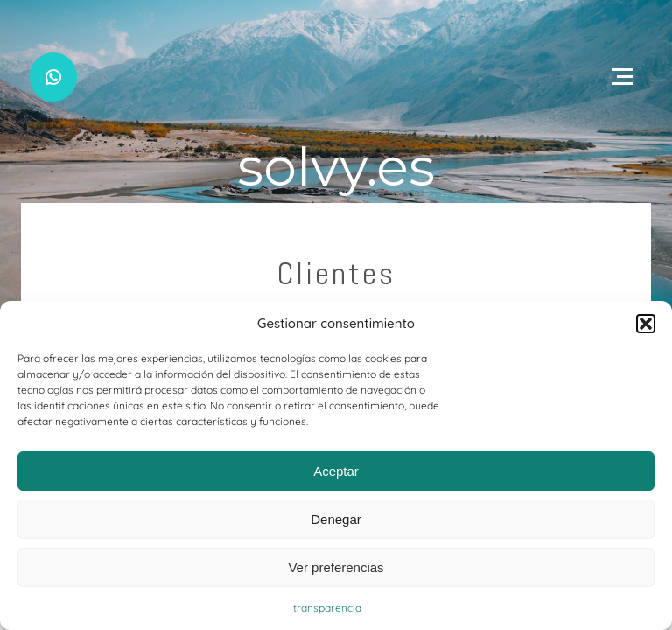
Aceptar (336, 471)
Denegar (336, 519)
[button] (646, 324)
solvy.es (336, 167)
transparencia (327, 608)
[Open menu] (623, 77)
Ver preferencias (336, 567)
